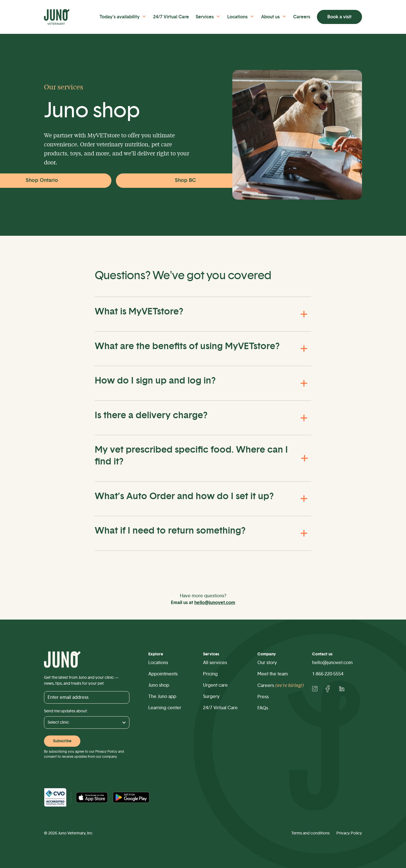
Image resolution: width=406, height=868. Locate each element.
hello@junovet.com (332, 663)
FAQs (263, 708)
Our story (267, 663)
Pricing (210, 674)
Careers (302, 17)
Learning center (165, 708)
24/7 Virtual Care (171, 17)
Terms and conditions (310, 833)
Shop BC (185, 180)
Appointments (163, 674)
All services (215, 663)
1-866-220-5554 (328, 674)
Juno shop (159, 685)
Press (263, 697)
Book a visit (339, 17)
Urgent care (215, 685)
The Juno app (162, 697)
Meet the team (273, 674)
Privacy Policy (106, 752)
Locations (158, 663)
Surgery (211, 697)
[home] (62, 17)
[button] (125, 16)
